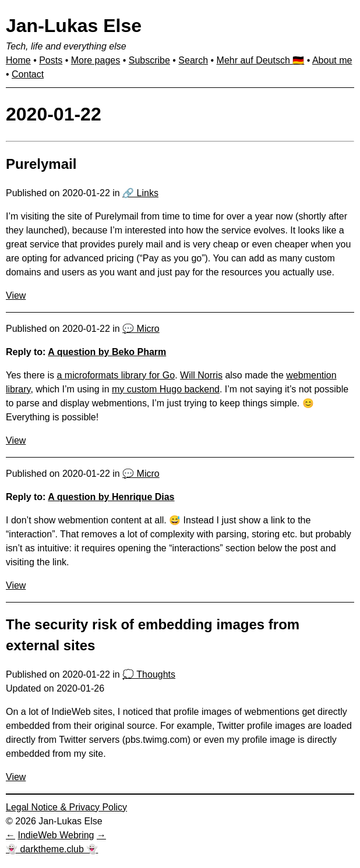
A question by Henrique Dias (111, 497)
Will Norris (201, 375)
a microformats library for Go (116, 375)
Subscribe (149, 60)
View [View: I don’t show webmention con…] (16, 585)
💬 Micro (141, 329)
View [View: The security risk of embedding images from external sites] (16, 777)
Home (18, 60)
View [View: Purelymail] (16, 295)
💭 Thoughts (149, 674)
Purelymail (41, 164)
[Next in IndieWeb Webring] (101, 835)
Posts (51, 60)
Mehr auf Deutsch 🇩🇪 (261, 60)
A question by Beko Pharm (107, 352)
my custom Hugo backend (166, 389)
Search (193, 60)
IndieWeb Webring (56, 835)
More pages (96, 60)
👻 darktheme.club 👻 (52, 849)
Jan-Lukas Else (74, 26)
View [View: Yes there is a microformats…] (16, 440)
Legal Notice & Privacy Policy (66, 807)
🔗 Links (140, 193)
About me (332, 60)
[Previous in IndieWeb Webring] (10, 835)
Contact (28, 74)
